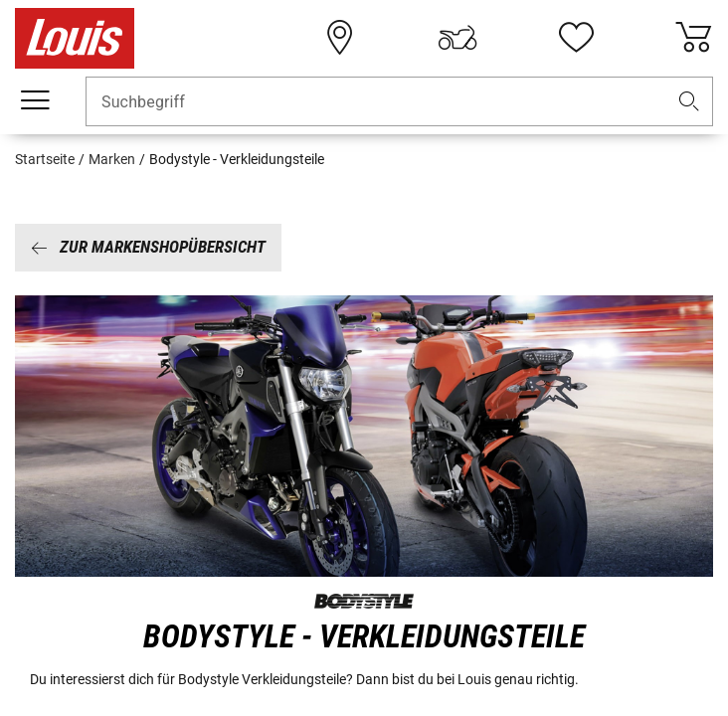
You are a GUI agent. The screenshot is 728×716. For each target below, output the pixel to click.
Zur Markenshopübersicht (148, 247)
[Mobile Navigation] (35, 100)
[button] (689, 102)
